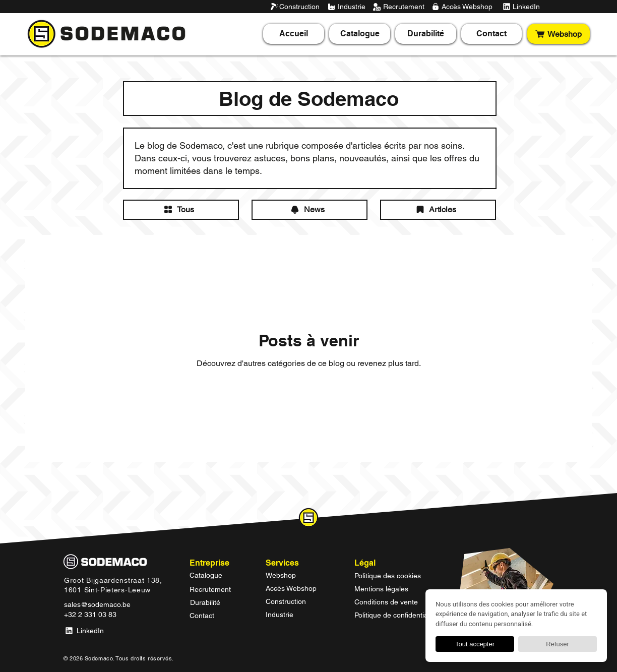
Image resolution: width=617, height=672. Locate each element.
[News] (310, 210)
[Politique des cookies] (398, 576)
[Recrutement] (398, 7)
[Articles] (438, 210)
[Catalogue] (217, 575)
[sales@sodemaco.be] (99, 604)
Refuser (558, 644)
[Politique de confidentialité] (398, 615)
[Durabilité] (218, 602)
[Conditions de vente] (398, 602)
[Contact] (217, 616)
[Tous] (181, 210)
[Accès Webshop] (462, 7)
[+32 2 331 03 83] (92, 615)
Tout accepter (475, 644)
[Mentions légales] (398, 589)
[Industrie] (347, 7)
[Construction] (295, 7)
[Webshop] (559, 34)
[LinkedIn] (521, 7)
